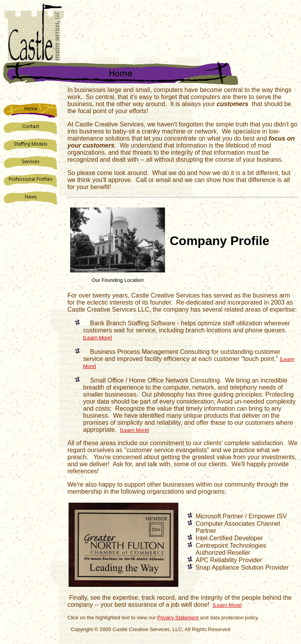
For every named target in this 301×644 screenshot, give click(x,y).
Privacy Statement (178, 618)
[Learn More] (98, 338)
